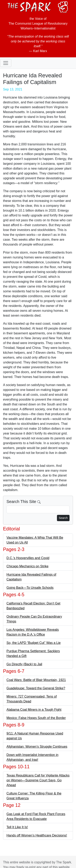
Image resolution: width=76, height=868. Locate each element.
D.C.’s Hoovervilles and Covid (28, 558)
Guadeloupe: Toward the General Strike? (36, 688)
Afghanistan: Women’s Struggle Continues (37, 747)
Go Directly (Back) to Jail (24, 664)
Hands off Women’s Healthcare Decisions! (37, 835)
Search (63, 518)
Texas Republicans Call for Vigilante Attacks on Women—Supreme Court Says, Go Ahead (38, 780)
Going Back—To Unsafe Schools (30, 588)
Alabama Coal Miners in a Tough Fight (34, 710)
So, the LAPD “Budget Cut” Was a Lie (34, 643)
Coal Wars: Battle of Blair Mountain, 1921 (36, 680)
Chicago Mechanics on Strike (27, 566)
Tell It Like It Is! (17, 827)
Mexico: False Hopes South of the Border (36, 718)
